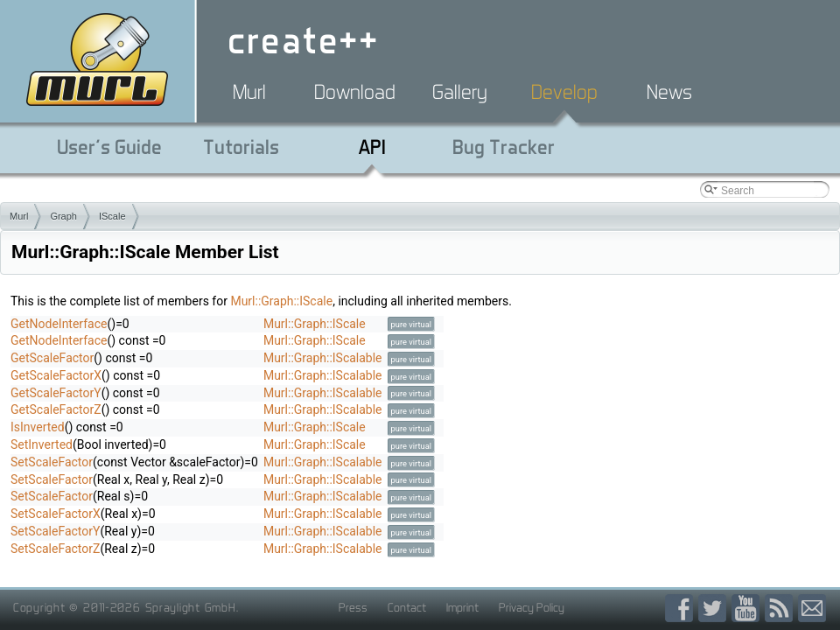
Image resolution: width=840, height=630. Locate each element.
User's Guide (109, 147)
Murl (249, 92)
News (669, 92)
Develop (564, 92)
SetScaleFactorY (55, 531)
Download (355, 92)
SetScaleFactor (52, 462)
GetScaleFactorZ (56, 409)
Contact (407, 607)
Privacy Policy (532, 607)
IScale (112, 216)
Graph (63, 216)
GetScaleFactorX (56, 375)
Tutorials (241, 147)
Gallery (460, 92)
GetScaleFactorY (56, 393)
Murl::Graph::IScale (281, 301)
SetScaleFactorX (56, 514)
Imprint (462, 607)
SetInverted (42, 444)
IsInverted (38, 427)
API (372, 147)
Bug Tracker (504, 147)
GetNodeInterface (59, 324)
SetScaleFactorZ (55, 549)
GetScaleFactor (52, 358)
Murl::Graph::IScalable (323, 358)
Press (353, 607)
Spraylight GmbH (191, 607)
